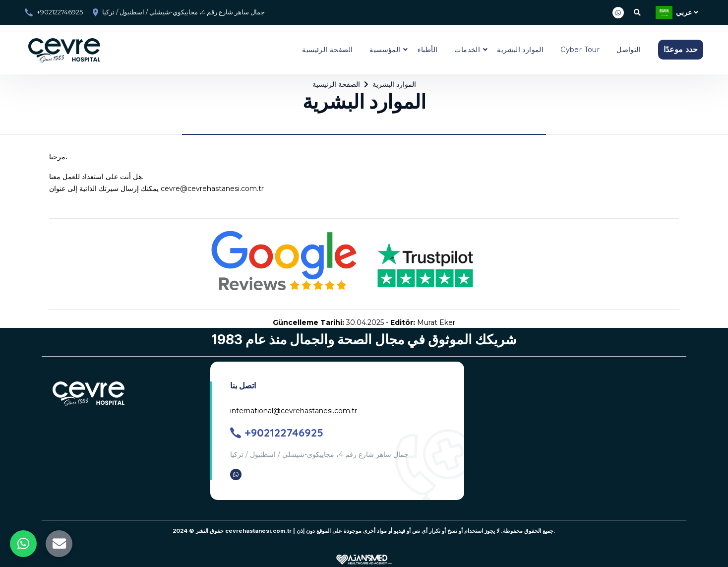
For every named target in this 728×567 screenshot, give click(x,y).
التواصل (629, 50)
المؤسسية (385, 50)
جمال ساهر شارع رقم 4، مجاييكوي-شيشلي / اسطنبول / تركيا (183, 12)
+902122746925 (60, 12)
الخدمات (467, 50)
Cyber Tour (580, 50)
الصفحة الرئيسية (327, 50)
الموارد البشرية (520, 50)
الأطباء (428, 50)
